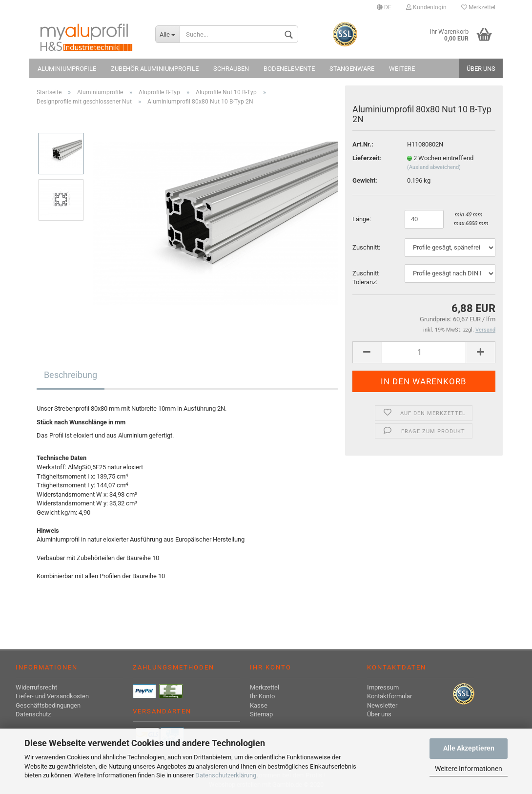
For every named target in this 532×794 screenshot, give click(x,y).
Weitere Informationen (469, 769)
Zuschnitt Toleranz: (366, 278)
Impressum (383, 687)
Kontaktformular (389, 696)
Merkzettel (478, 7)
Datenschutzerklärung (226, 775)
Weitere (402, 69)
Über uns (481, 69)
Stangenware (352, 69)
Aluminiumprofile (67, 69)
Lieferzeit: (367, 158)
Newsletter (382, 705)
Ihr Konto (262, 696)
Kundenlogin (426, 7)
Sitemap (261, 714)
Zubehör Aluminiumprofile (155, 69)
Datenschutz (33, 714)
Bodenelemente (289, 69)
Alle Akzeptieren (469, 748)
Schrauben (231, 69)
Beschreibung (71, 375)
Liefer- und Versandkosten (52, 696)
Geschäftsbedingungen (48, 705)
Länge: (362, 219)
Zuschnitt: (366, 247)
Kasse (259, 705)
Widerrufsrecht (36, 687)
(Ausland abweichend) (434, 167)
